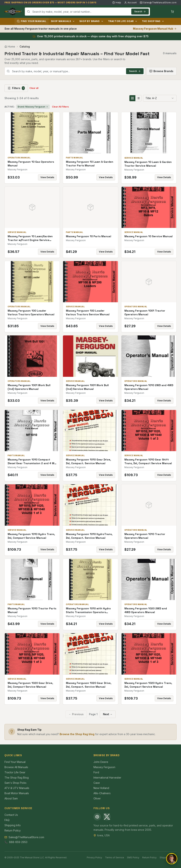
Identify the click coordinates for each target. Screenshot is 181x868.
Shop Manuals (63, 21)
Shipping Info (13, 825)
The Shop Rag (153, 21)
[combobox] (87, 12)
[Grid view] (132, 98)
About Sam (11, 798)
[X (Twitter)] (107, 817)
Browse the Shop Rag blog (77, 734)
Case (97, 783)
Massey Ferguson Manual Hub (155, 29)
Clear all (34, 88)
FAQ (7, 820)
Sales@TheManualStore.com (158, 3)
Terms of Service (115, 857)
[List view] (138, 98)
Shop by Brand (91, 21)
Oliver (97, 798)
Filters (16, 88)
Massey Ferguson (104, 767)
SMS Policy (133, 857)
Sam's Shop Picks (15, 783)
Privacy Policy (94, 857)
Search (140, 11)
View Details (47, 177)
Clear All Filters (60, 107)
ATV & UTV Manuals (17, 788)
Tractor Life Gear (123, 21)
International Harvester (107, 778)
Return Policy (13, 830)
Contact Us (11, 815)
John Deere (101, 762)
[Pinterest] (97, 817)
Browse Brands (161, 71)
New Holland (101, 788)
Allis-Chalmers (102, 793)
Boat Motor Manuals (17, 793)
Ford (96, 772)
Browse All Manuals (16, 767)
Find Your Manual (32, 21)
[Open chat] (172, 859)
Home (10, 46)
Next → (108, 714)
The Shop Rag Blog (17, 778)
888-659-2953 (18, 842)
